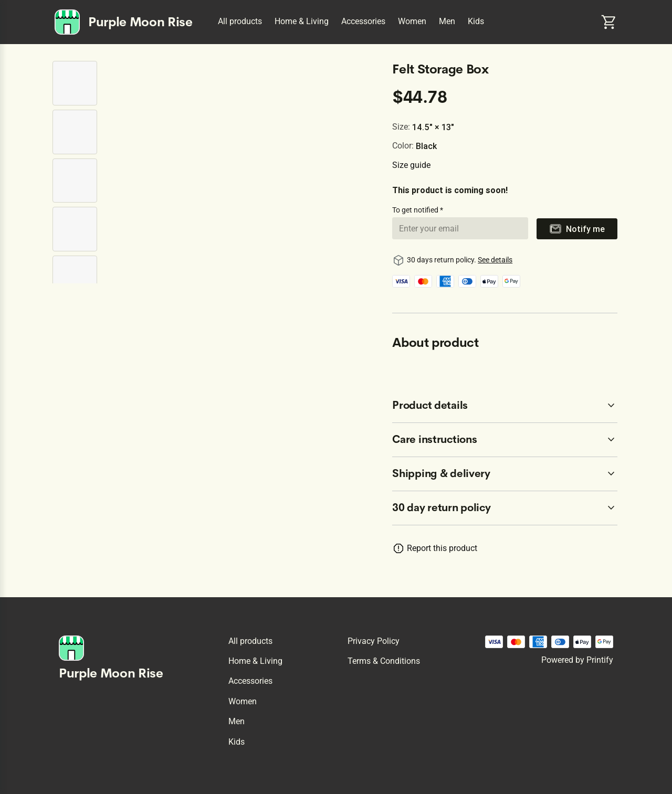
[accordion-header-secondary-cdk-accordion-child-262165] (505, 474)
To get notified (416, 210)
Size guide (411, 165)
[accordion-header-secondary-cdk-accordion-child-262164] (505, 440)
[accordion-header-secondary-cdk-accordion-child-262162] (505, 508)
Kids (476, 21)
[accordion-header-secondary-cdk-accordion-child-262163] (505, 406)
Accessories (363, 21)
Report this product (442, 548)
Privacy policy (374, 641)
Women (412, 21)
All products (240, 21)
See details (495, 260)
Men (447, 21)
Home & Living (302, 21)
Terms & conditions (384, 661)
